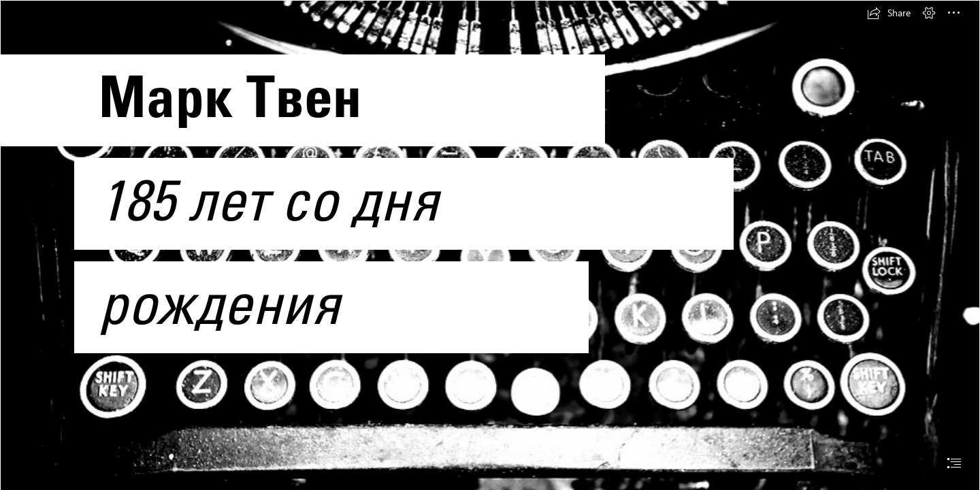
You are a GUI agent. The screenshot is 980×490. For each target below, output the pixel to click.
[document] (490, 245)
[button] (889, 13)
